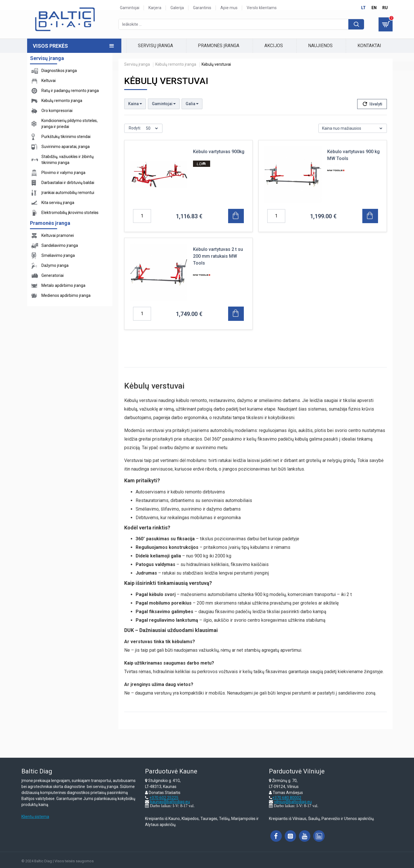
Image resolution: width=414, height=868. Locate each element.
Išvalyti (376, 104)
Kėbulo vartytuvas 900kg (219, 152)
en (374, 8)
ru (385, 8)
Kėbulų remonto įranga (176, 64)
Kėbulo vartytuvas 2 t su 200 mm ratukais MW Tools (218, 256)
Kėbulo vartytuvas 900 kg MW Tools (353, 155)
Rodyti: (135, 128)
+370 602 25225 (164, 798)
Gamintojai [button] (164, 104)
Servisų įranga (137, 64)
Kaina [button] (135, 104)
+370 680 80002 (287, 798)
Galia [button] (192, 104)
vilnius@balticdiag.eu (293, 802)
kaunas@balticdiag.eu (170, 802)
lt (363, 8)
